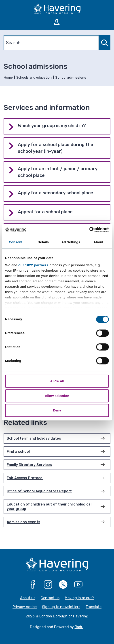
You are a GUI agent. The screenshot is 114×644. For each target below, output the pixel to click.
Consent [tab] (16, 242)
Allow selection (57, 396)
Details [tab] (43, 242)
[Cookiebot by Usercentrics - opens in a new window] (89, 230)
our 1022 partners (33, 265)
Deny (57, 410)
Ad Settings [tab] (71, 242)
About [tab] (98, 242)
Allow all (57, 381)
